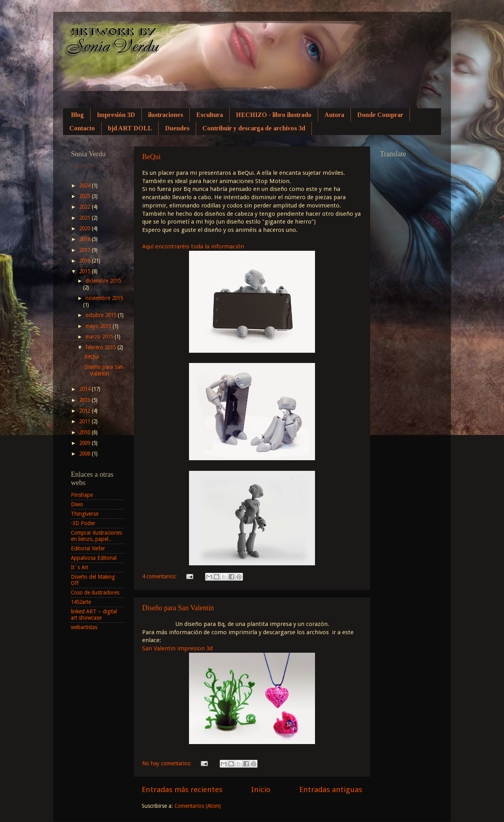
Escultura (209, 115)
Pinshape (82, 495)
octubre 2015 (102, 315)
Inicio (261, 790)
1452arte (81, 602)
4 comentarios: (160, 576)
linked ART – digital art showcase (94, 615)
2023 (85, 196)
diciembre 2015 (103, 281)
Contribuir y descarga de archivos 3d (254, 128)
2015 (85, 271)
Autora (334, 115)
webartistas (84, 627)
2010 (85, 432)
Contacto (82, 128)
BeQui (151, 157)
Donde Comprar (380, 115)
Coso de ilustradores (95, 592)
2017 (85, 250)
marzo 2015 (100, 337)
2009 (85, 443)
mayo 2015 (99, 326)
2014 (85, 389)
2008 (85, 454)
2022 (85, 207)
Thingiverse (85, 514)
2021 (85, 218)
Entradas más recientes (182, 790)
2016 (85, 261)
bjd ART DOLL (130, 128)
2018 (85, 239)
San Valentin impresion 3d (177, 648)
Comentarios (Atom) (198, 806)
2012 (85, 411)
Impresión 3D (116, 115)
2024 (85, 185)
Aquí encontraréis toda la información (194, 246)
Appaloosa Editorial (94, 558)
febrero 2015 (101, 347)
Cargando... (85, 165)
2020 (85, 228)
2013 (85, 400)
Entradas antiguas (331, 790)
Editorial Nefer (88, 548)
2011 (85, 421)
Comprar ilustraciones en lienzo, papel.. (96, 536)
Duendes (177, 128)
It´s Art (80, 567)
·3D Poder (83, 523)
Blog (77, 115)
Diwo (77, 504)
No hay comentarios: (168, 763)
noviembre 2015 (104, 298)
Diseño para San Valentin (178, 608)
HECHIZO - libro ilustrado (274, 115)
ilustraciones (166, 115)
